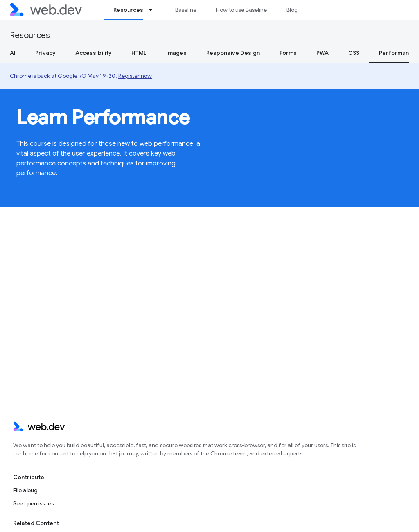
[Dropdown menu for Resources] (154, 10)
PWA (322, 53)
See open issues (33, 503)
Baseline (186, 10)
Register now (135, 76)
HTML (139, 53)
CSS (354, 53)
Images (176, 53)
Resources (30, 35)
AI (13, 53)
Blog (292, 10)
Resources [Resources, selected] (128, 10)
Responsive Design (233, 53)
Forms (288, 53)
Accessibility (93, 53)
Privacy (45, 53)
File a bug (25, 490)
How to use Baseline (241, 10)
